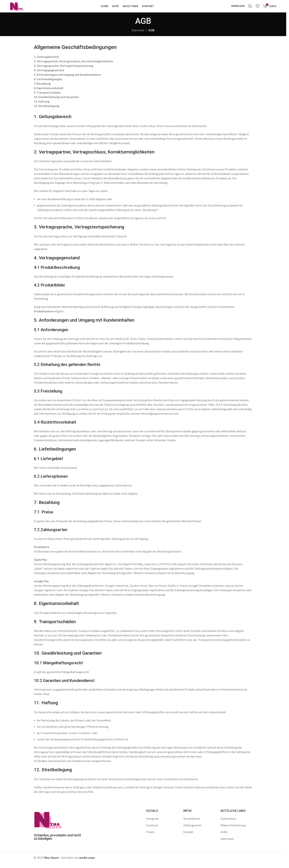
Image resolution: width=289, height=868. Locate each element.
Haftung (44, 106)
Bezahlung (44, 88)
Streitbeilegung (49, 110)
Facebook (152, 830)
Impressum (227, 843)
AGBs (224, 836)
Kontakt (188, 836)
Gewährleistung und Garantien (59, 101)
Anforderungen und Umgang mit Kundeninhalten (69, 79)
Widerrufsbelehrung (233, 830)
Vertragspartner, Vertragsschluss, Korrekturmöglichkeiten (75, 66)
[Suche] (250, 8)
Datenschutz (228, 823)
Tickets (150, 836)
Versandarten (192, 823)
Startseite (138, 35)
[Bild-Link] (48, 823)
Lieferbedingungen (49, 84)
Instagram (152, 823)
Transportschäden (49, 97)
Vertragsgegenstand (50, 75)
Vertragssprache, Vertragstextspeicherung (65, 70)
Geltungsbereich (48, 61)
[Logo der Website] (20, 8)
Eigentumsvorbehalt (50, 92)
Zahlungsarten (192, 830)
